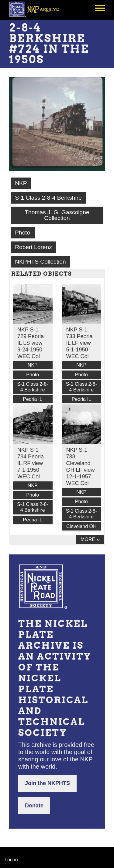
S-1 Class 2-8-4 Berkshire (48, 198)
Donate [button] (34, 806)
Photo (22, 233)
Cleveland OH (81, 526)
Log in (11, 860)
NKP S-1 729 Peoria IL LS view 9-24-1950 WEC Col (31, 343)
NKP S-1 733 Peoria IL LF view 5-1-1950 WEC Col (79, 343)
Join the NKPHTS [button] (47, 783)
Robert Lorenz (33, 247)
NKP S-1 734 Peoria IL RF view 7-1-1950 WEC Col (31, 463)
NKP (21, 183)
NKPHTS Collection (40, 262)
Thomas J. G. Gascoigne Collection (57, 215)
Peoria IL (33, 399)
